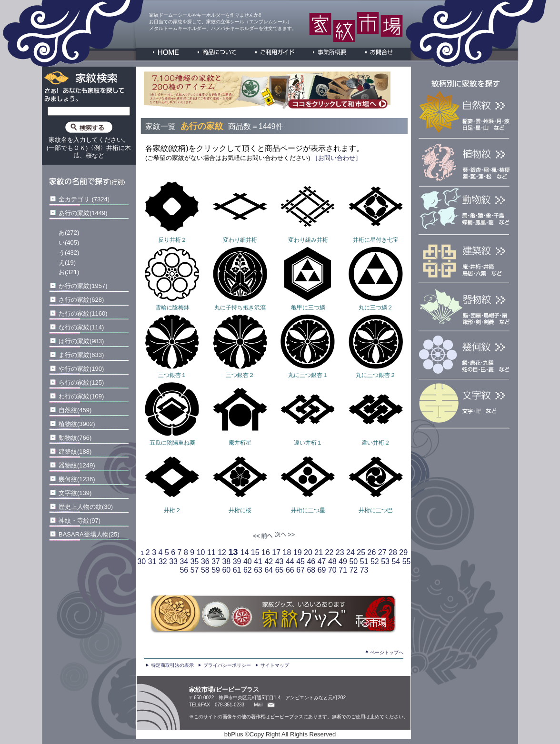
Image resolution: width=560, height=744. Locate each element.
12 (222, 552)
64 (269, 570)
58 (205, 570)
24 (350, 552)
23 (340, 552)
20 (308, 552)
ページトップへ (387, 652)
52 (375, 561)
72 (353, 570)
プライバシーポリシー (227, 665)
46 (311, 561)
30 (141, 561)
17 (276, 552)
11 (211, 552)
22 (329, 552)
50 (353, 561)
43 (280, 561)
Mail (258, 705)
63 (258, 570)
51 (364, 561)
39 (237, 561)
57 (195, 570)
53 (385, 561)
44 (290, 561)
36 (205, 561)
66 (290, 570)
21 (319, 552)
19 (298, 552)
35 (195, 561)
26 (371, 552)
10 (201, 552)
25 (361, 552)
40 (248, 561)
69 (322, 570)
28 (393, 552)
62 (248, 570)
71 (343, 570)
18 (287, 552)
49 (343, 561)
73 (364, 570)
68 (311, 570)
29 (403, 552)
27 (382, 552)
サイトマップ (275, 665)
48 (332, 561)
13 (233, 552)
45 (300, 561)
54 (396, 561)
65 (280, 570)
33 (173, 561)
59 (216, 570)
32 (163, 561)
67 (300, 570)
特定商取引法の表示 (172, 665)
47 (322, 561)
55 (407, 561)
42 (269, 561)
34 (184, 561)
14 (244, 552)
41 (258, 561)
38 (226, 561)
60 (226, 570)
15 (255, 552)
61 (237, 570)
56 (184, 570)
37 (216, 561)
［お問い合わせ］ (336, 158)
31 (152, 561)
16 (266, 552)
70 (332, 570)
